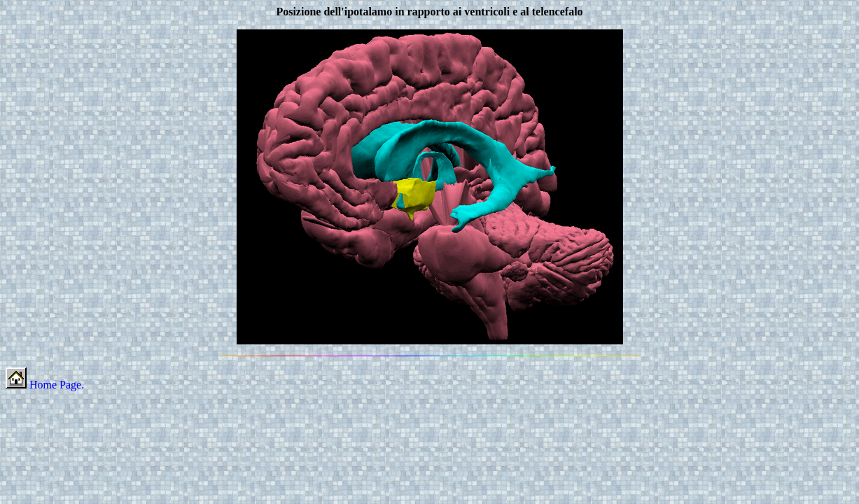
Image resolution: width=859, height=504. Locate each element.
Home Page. (45, 385)
